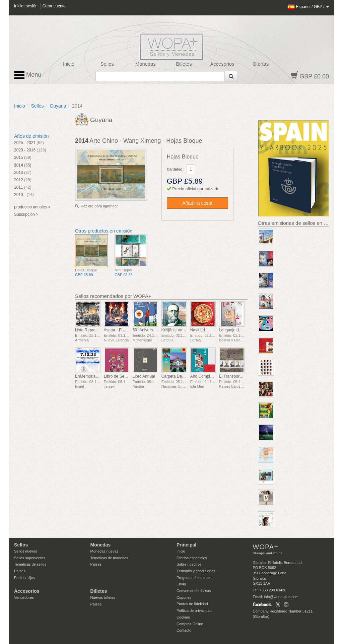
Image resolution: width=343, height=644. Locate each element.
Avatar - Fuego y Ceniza (125, 330)
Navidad (198, 330)
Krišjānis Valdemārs (179, 330)
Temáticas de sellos (30, 564)
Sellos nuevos (26, 551)
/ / (308, 7)
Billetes (184, 64)
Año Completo (203, 376)
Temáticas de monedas (109, 558)
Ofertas (261, 64)
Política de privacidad (194, 610)
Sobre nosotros (189, 564)
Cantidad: (175, 169)
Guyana (58, 106)
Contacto (184, 630)
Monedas (145, 64)
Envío (181, 584)
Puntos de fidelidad (192, 604)
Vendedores (24, 597)
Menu (28, 75)
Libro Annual (144, 376)
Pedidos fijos (24, 578)
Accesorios (222, 64)
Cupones (184, 597)
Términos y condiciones (196, 571)
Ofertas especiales (192, 558)
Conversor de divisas (194, 591)
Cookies (183, 617)
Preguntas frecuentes (194, 578)
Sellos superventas (30, 558)
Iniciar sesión (26, 6)
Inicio (69, 64)
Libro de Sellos (117, 376)
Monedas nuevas (105, 551)
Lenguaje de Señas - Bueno (244, 330)
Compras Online (190, 624)
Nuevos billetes (103, 597)
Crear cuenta (54, 6)
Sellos (107, 64)
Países (20, 571)
